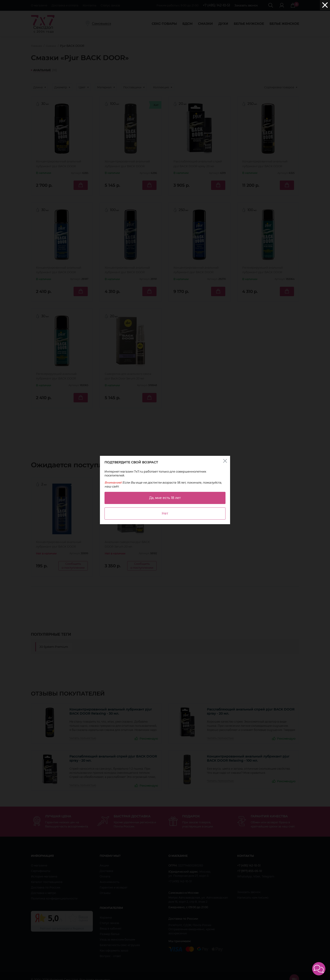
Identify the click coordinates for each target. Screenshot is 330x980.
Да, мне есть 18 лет (165, 498)
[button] (319, 969)
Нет (165, 513)
